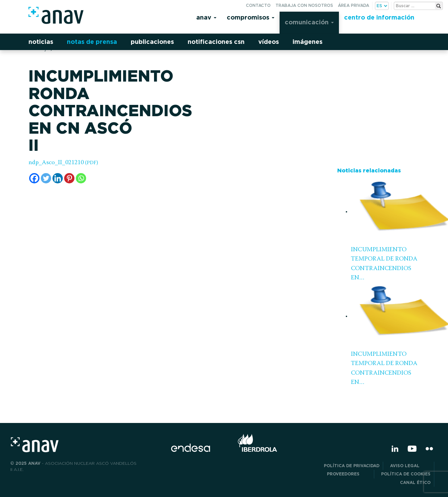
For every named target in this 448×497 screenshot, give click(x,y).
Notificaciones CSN (216, 42)
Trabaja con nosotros (304, 5)
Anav (206, 17)
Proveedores (349, 474)
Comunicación (309, 22)
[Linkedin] (58, 178)
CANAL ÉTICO (415, 482)
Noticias (41, 42)
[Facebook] (34, 178)
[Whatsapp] (81, 178)
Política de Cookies (406, 474)
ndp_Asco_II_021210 (63, 163)
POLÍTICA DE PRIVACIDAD (352, 466)
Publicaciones (152, 42)
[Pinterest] (69, 178)
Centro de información (379, 17)
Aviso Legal (410, 466)
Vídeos (269, 42)
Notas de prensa (92, 42)
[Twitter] (46, 178)
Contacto (258, 5)
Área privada (353, 5)
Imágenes (308, 42)
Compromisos (251, 17)
